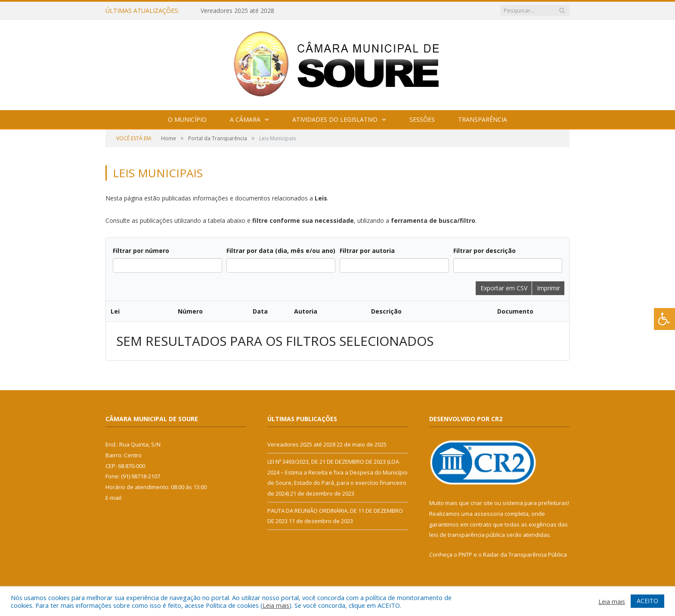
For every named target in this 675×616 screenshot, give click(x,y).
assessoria (489, 514)
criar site (482, 503)
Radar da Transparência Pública (525, 554)
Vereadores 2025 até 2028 (237, 11)
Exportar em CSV (504, 288)
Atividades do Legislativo (335, 119)
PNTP (465, 554)
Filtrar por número (141, 251)
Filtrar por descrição (485, 251)
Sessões (422, 119)
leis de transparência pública (467, 535)
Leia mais (276, 605)
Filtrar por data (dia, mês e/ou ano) (281, 251)
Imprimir (548, 288)
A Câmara (245, 119)
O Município (187, 119)
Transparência (483, 119)
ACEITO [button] (647, 601)
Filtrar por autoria (367, 251)
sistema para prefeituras (535, 503)
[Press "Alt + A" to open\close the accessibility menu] (664, 319)
